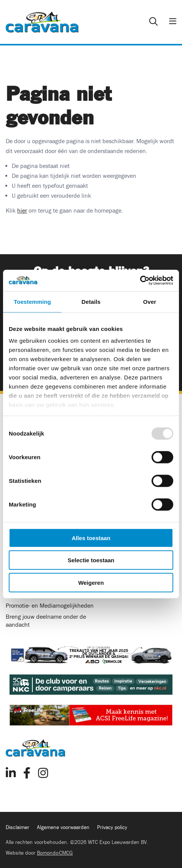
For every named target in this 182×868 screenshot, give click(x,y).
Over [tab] (150, 301)
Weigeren (91, 582)
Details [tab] (91, 301)
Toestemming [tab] (32, 301)
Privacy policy (112, 828)
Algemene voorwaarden (63, 828)
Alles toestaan (91, 538)
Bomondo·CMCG (55, 853)
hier (22, 211)
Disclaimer (18, 828)
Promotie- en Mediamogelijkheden (50, 606)
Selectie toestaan (91, 560)
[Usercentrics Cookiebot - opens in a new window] (140, 281)
